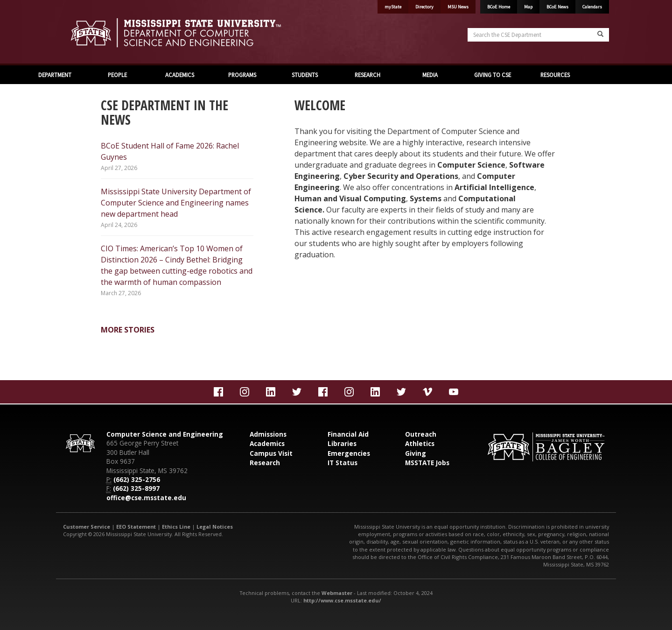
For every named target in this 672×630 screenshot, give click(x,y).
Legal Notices (215, 527)
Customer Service (87, 527)
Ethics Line (176, 527)
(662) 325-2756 (137, 479)
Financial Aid (348, 434)
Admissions (268, 434)
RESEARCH (367, 75)
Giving (416, 453)
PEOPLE (117, 75)
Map (528, 7)
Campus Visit (271, 453)
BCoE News (557, 7)
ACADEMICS (180, 75)
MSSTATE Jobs (427, 463)
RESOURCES (555, 75)
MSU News (458, 7)
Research (265, 463)
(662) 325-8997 (136, 488)
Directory (424, 7)
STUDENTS (305, 75)
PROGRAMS (242, 75)
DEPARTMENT (55, 75)
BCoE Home (499, 7)
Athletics (420, 443)
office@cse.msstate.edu (146, 498)
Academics (267, 443)
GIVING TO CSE (493, 75)
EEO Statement (136, 527)
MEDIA (430, 75)
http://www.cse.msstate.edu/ (342, 600)
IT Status (343, 463)
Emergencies (349, 453)
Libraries (342, 443)
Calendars (592, 7)
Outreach (421, 434)
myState (393, 7)
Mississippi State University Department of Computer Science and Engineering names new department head (176, 203)
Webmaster (337, 593)
